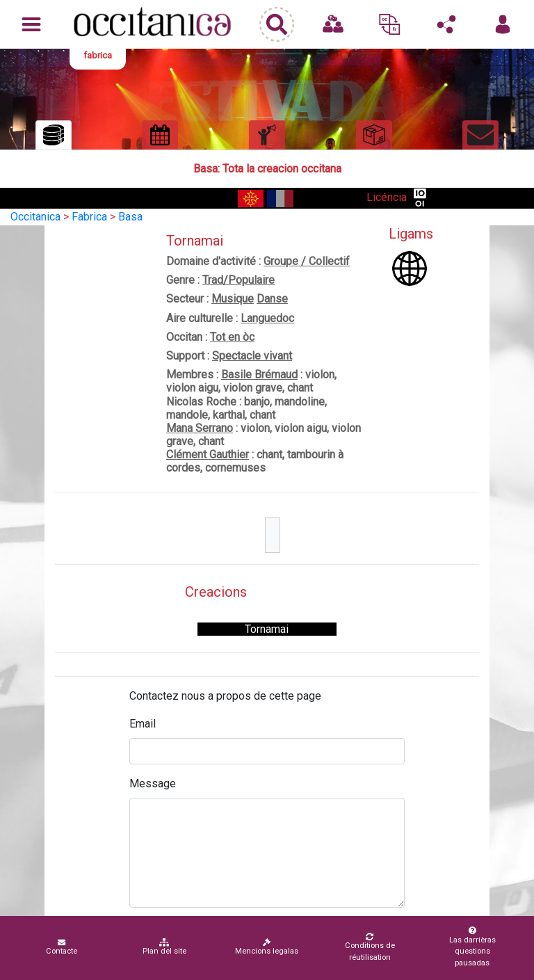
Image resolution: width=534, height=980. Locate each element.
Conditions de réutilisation (370, 947)
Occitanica (35, 217)
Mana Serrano (200, 428)
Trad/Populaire (238, 280)
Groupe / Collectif (307, 261)
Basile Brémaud (259, 375)
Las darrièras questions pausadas (472, 947)
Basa (130, 217)
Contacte (62, 947)
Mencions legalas (267, 947)
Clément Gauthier (208, 455)
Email (143, 724)
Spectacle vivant (252, 356)
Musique (233, 299)
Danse (272, 299)
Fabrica (89, 217)
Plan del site (164, 947)
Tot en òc (232, 337)
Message (153, 784)
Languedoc (267, 318)
